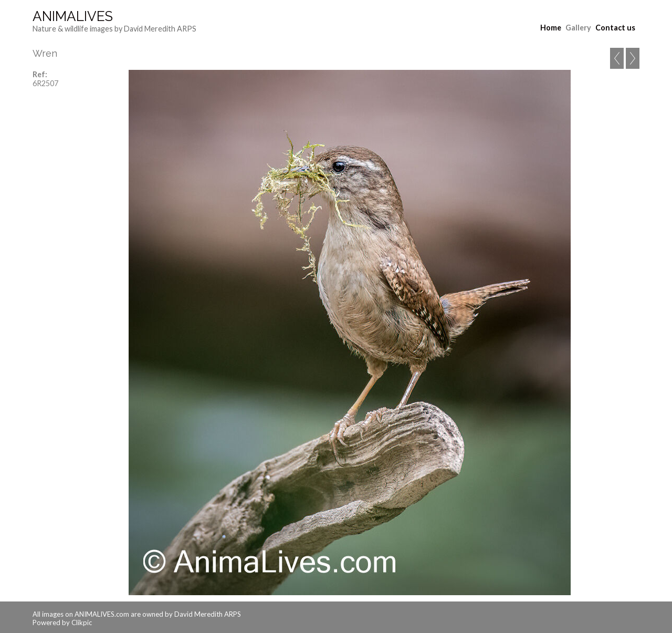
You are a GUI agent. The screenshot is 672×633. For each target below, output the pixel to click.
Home (551, 28)
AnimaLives (73, 16)
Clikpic (82, 622)
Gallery (578, 28)
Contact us (615, 28)
